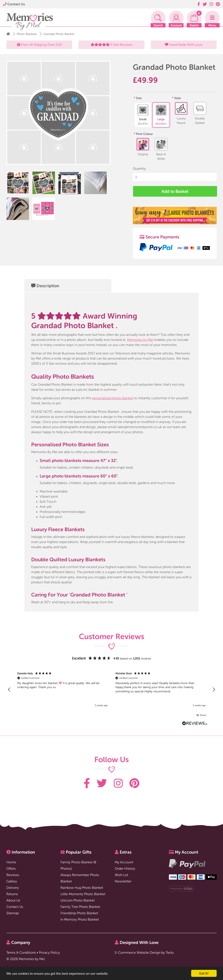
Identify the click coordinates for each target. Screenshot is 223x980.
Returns (12, 894)
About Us (13, 900)
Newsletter (123, 881)
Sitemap (13, 913)
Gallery (12, 881)
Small (143, 115)
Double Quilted (200, 113)
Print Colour (144, 134)
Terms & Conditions (21, 953)
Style (178, 98)
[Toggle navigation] (212, 18)
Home (11, 862)
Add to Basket (175, 191)
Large (161, 115)
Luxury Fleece (181, 113)
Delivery (13, 888)
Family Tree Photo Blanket (80, 907)
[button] (9, 690)
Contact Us (14, 4)
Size (139, 98)
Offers (11, 869)
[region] (111, 690)
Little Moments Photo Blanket (83, 894)
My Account (124, 862)
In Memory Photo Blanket (80, 919)
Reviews (13, 875)
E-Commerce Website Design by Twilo (144, 953)
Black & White (161, 149)
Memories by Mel (140, 340)
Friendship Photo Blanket (79, 913)
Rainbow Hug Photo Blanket (82, 888)
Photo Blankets (27, 34)
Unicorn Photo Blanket (78, 900)
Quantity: (140, 169)
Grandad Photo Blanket (59, 34)
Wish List (121, 875)
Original (143, 147)
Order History (125, 869)
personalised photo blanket (113, 398)
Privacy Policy (49, 953)
